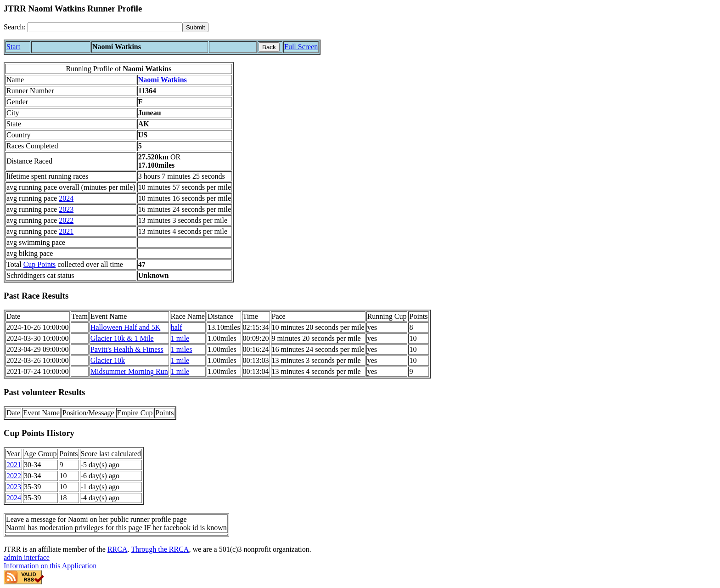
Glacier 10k (108, 360)
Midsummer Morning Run (129, 371)
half (177, 327)
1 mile (180, 338)
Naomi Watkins (163, 80)
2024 (66, 198)
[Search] (105, 27)
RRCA (118, 549)
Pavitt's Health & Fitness (127, 349)
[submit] (195, 27)
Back (269, 47)
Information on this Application (50, 566)
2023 (66, 209)
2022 (66, 220)
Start (13, 47)
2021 (66, 231)
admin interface (27, 557)
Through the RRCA (160, 549)
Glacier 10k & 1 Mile (122, 338)
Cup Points (40, 264)
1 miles (182, 349)
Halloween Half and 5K (125, 327)
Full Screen (301, 47)
